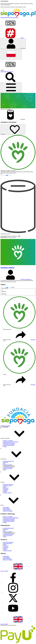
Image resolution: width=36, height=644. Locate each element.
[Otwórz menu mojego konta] (13, 44)
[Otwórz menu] (11, 88)
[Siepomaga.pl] (18, 16)
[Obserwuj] (13, 130)
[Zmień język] (11, 54)
